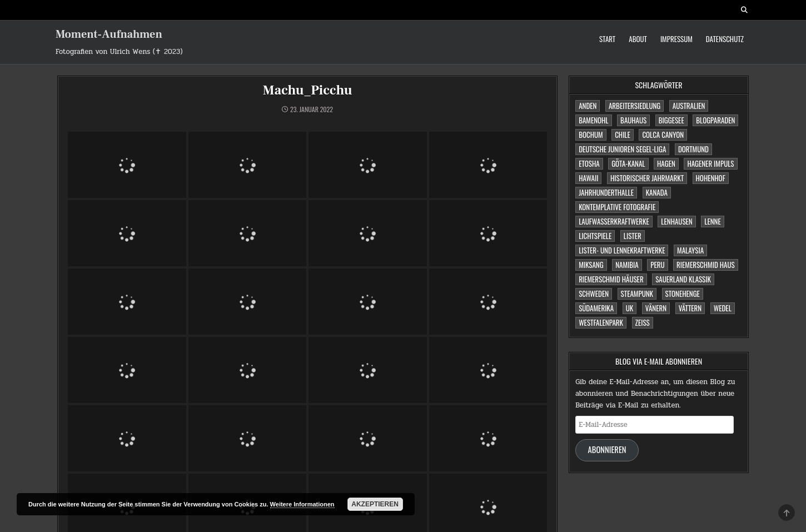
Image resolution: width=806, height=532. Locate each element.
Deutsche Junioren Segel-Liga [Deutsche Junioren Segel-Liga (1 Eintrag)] (622, 149)
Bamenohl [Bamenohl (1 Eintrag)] (593, 120)
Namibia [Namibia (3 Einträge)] (627, 265)
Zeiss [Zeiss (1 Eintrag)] (643, 322)
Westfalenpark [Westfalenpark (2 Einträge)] (601, 322)
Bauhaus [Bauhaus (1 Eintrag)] (633, 120)
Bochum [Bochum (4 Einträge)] (591, 135)
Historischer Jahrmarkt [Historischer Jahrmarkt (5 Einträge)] (647, 178)
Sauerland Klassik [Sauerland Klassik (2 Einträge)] (683, 279)
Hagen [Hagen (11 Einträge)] (666, 163)
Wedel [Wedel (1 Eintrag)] (723, 308)
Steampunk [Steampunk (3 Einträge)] (637, 294)
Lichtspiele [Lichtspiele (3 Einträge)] (595, 236)
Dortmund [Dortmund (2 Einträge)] (693, 149)
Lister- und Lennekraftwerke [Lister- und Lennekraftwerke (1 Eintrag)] (622, 250)
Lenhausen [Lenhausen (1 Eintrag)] (676, 221)
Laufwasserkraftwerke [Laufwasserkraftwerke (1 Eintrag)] (614, 221)
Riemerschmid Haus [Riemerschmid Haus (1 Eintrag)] (705, 265)
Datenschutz (725, 39)
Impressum (676, 39)
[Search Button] (744, 10)
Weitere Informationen (302, 504)
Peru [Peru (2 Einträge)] (657, 265)
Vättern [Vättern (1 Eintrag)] (690, 308)
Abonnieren (607, 449)
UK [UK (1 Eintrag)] (630, 308)
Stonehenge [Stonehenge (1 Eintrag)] (683, 294)
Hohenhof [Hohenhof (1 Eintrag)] (711, 178)
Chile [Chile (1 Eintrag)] (623, 135)
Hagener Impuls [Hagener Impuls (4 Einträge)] (710, 163)
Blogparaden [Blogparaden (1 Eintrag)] (715, 120)
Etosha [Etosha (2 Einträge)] (589, 163)
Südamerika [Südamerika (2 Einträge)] (596, 308)
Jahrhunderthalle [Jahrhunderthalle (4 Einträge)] (606, 192)
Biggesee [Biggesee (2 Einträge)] (671, 120)
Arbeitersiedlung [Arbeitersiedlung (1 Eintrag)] (635, 106)
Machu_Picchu (308, 90)
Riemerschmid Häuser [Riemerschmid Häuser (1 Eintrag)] (611, 279)
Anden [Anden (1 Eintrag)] (588, 106)
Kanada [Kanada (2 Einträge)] (657, 192)
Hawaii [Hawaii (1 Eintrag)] (588, 178)
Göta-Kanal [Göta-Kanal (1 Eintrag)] (628, 163)
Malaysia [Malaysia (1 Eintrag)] (690, 250)
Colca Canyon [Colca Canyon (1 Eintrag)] (663, 135)
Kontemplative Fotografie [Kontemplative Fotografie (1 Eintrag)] (617, 207)
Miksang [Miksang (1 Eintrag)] (591, 265)
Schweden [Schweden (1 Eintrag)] (594, 294)
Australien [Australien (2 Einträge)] (689, 106)
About (638, 39)
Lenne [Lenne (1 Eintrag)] (712, 221)
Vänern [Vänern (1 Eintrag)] (656, 308)
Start (607, 39)
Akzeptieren (375, 504)
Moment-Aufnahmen (109, 34)
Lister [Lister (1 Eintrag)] (633, 236)
